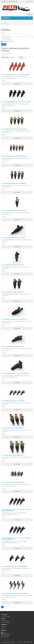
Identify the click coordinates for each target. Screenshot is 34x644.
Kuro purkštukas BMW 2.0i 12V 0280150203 (14, 129)
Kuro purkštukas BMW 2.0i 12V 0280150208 (14, 156)
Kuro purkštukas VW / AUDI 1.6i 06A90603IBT (15, 566)
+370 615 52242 (6, 637)
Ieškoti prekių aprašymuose (8, 41)
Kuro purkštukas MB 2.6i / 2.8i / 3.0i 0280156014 (15, 374)
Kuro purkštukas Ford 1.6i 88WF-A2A (12, 346)
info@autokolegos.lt (7, 634)
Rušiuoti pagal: (5, 57)
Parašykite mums (5, 621)
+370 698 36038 (6, 635)
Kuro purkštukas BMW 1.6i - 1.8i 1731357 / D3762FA (16, 102)
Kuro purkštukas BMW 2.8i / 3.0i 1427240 (13, 238)
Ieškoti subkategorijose (7, 40)
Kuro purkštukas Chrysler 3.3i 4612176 (13, 265)
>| (12, 607)
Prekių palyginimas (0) (7, 54)
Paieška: (3, 33)
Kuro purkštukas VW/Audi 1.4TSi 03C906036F (15, 593)
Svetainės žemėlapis (5, 622)
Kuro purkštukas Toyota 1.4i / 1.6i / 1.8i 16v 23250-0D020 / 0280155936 (16, 510)
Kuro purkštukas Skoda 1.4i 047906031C (13, 482)
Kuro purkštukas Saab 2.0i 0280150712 (13, 455)
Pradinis (4, 23)
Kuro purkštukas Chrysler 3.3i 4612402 (13, 292)
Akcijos (3, 628)
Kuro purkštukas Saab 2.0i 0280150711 (13, 428)
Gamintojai (3, 627)
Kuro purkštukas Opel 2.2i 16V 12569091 (13, 401)
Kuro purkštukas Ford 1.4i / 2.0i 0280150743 (14, 319)
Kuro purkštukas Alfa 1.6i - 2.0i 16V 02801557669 (16, 75)
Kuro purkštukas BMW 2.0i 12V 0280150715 (14, 183)
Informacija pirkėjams (6, 617)
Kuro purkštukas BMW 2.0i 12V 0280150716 (14, 210)
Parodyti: (21, 57)
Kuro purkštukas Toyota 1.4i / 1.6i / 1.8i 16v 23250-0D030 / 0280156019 (16, 539)
